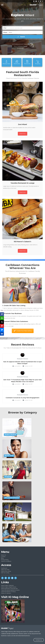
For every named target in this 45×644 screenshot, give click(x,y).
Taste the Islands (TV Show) (8, 592)
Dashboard (4, 568)
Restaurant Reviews (22, 359)
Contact (3, 557)
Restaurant (8, 540)
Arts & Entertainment (12, 498)
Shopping (8, 477)
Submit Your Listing (6, 571)
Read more (23, 134)
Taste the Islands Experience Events (10, 590)
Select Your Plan (5, 570)
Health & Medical (10, 435)
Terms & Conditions (6, 561)
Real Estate (8, 519)
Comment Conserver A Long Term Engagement (22, 398)
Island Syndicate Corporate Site (9, 589)
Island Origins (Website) (7, 585)
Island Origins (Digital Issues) (9, 587)
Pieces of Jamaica (6, 593)
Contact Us (39, 640)
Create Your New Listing (23, 331)
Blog (2, 558)
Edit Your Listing (5, 573)
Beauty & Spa (9, 456)
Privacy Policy (5, 560)
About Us (4, 555)
